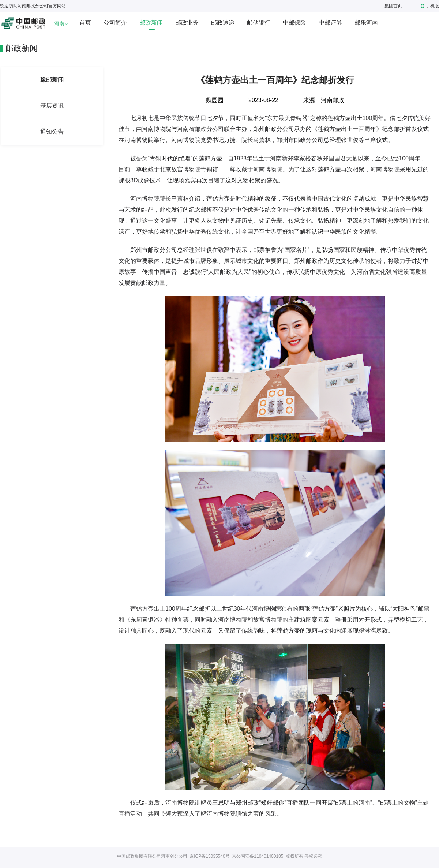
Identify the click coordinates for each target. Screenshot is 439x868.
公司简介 (115, 23)
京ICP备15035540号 (209, 856)
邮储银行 (259, 23)
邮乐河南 (366, 23)
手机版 (430, 6)
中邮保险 (294, 23)
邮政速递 (223, 23)
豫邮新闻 (52, 80)
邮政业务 (187, 23)
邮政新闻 (151, 23)
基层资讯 (52, 106)
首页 (85, 23)
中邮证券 (330, 23)
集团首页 (393, 6)
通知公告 (52, 132)
